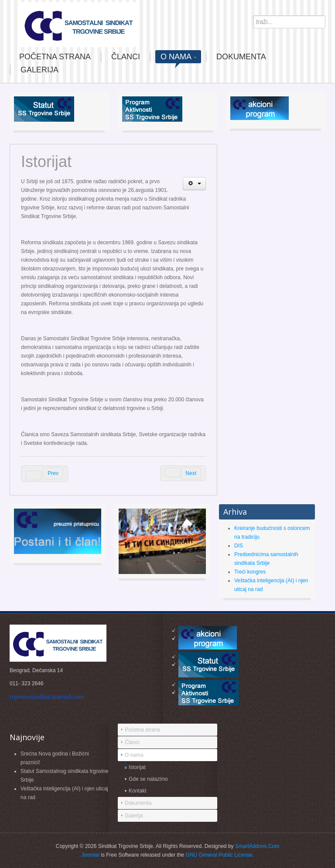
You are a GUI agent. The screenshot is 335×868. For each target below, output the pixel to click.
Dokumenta (138, 803)
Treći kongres (250, 572)
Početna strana (142, 730)
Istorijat (137, 767)
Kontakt (138, 791)
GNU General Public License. (220, 855)
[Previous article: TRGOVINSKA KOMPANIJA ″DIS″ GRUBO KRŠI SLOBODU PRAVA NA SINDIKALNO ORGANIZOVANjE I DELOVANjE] (44, 474)
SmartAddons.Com (257, 846)
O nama (134, 755)
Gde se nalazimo (148, 779)
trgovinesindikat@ (47, 697)
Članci (132, 742)
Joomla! (90, 855)
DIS (239, 546)
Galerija (134, 816)
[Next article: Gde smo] (183, 473)
